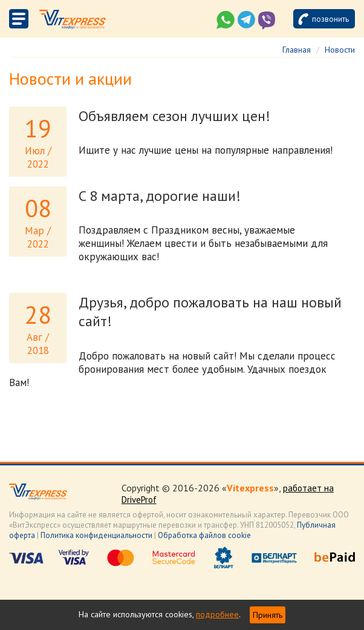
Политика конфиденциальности (96, 535)
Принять (268, 615)
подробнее (217, 614)
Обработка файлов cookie (204, 535)
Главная (297, 50)
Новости (340, 50)
